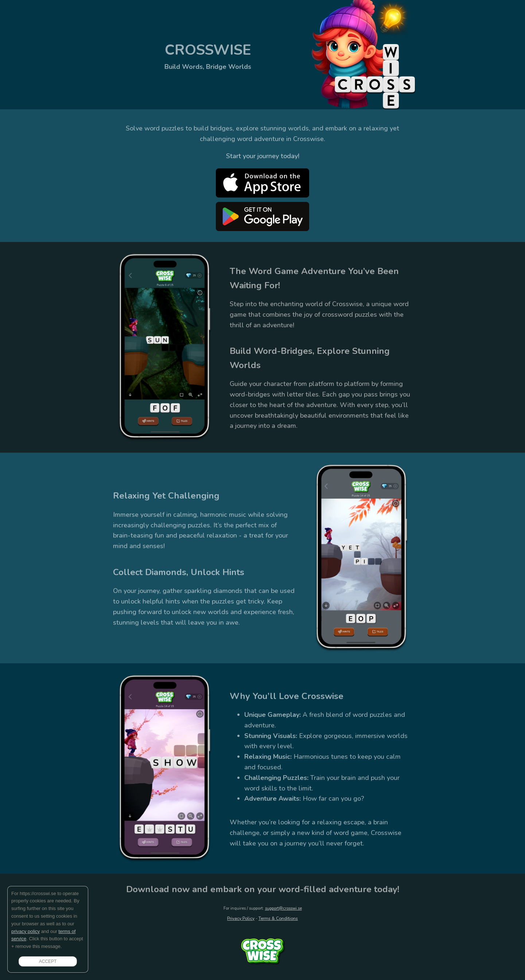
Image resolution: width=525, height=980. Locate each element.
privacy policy (26, 931)
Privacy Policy (241, 918)
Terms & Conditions (278, 918)
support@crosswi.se (283, 908)
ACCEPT (48, 961)
